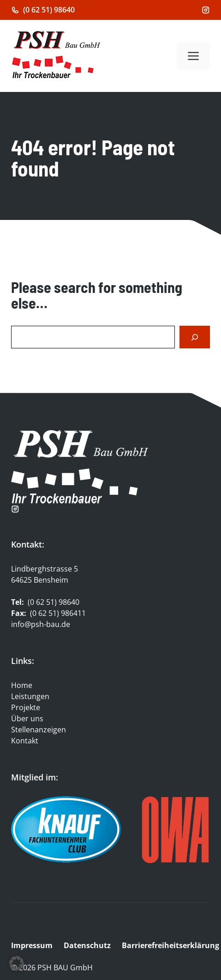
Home (22, 685)
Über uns (27, 718)
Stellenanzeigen (39, 730)
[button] (17, 963)
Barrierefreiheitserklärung (171, 945)
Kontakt (25, 741)
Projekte (26, 707)
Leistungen (30, 696)
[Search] (195, 337)
